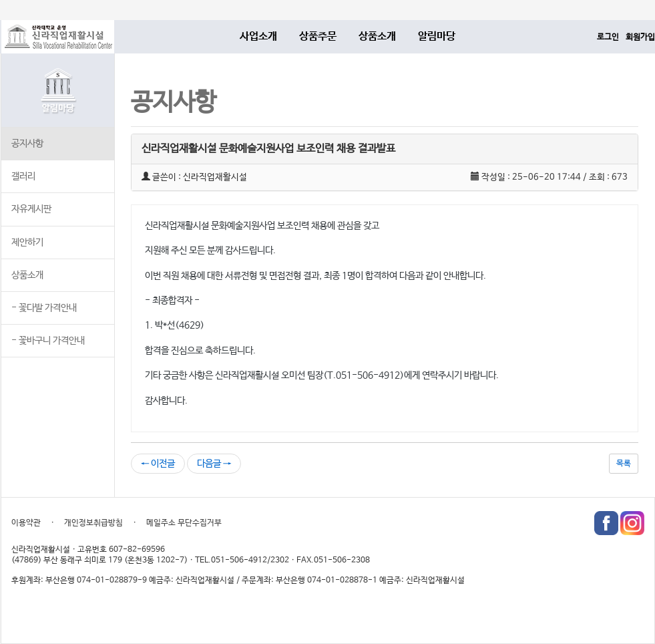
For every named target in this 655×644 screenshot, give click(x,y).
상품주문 (318, 36)
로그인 (608, 37)
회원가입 (640, 37)
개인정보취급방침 (93, 523)
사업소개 (258, 36)
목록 (624, 464)
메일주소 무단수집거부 (184, 523)
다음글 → (214, 464)
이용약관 (26, 523)
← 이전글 (158, 464)
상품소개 (377, 36)
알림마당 (437, 36)
